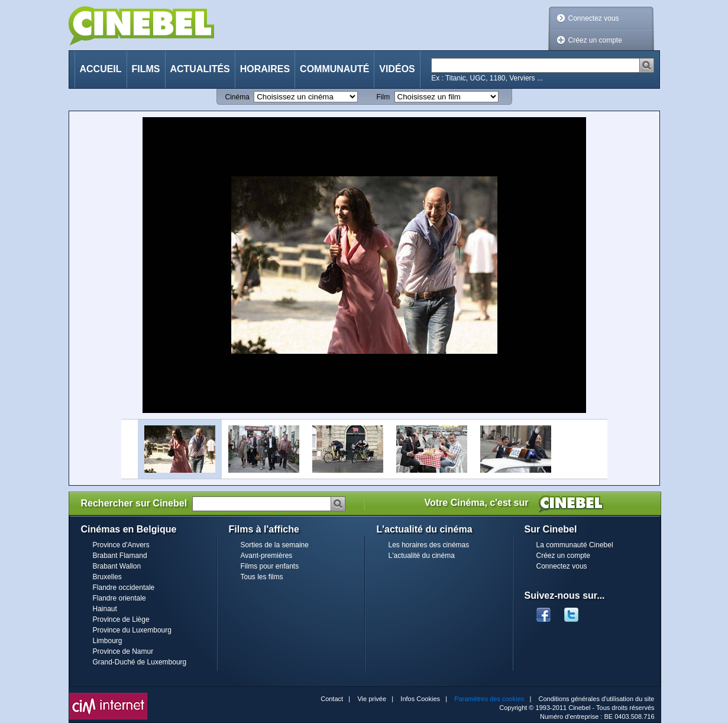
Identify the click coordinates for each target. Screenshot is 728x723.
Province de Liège (121, 619)
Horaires (265, 69)
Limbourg (108, 641)
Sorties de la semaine (275, 545)
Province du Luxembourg (132, 630)
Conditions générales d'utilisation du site (597, 699)
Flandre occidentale (124, 588)
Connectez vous (594, 18)
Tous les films (262, 577)
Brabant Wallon (117, 566)
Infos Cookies (420, 699)
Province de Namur (123, 651)
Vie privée (372, 699)
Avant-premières (267, 556)
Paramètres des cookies (489, 699)
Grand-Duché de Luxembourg (140, 662)
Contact (332, 699)
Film (384, 97)
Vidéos (397, 69)
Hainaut (105, 609)
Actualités (200, 69)
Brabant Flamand (120, 556)
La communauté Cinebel (575, 545)
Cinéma (237, 97)
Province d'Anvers (121, 545)
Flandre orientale (119, 598)
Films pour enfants (270, 566)
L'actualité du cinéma (422, 556)
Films (146, 69)
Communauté (334, 69)
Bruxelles (107, 577)
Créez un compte (595, 40)
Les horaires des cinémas (429, 545)
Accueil (101, 69)
